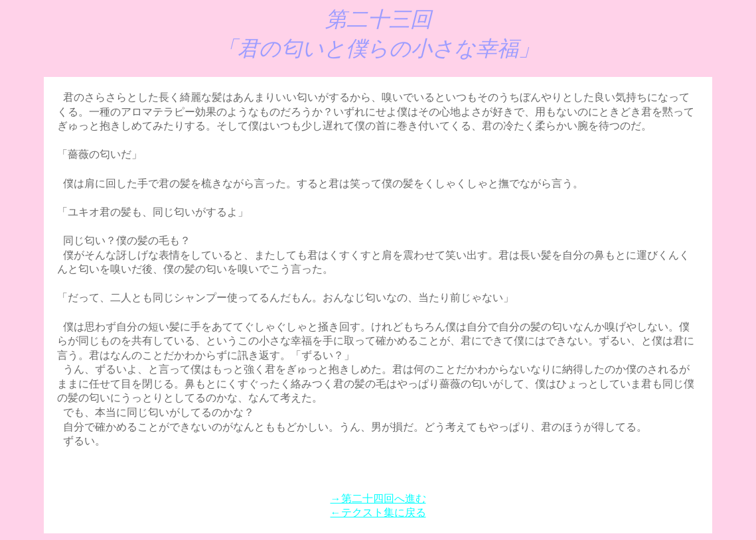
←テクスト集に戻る (378, 512)
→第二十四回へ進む (378, 499)
